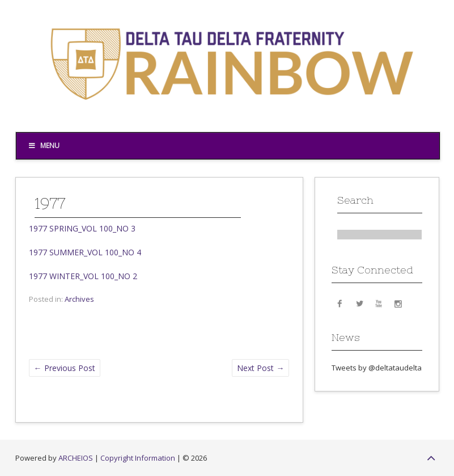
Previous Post (65, 368)
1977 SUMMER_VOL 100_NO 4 (85, 252)
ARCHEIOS (76, 458)
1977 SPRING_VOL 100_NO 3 (82, 228)
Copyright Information (138, 458)
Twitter (359, 303)
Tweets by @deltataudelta (377, 368)
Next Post (260, 368)
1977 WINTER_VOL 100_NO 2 (83, 276)
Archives (79, 299)
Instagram (398, 303)
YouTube (379, 303)
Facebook (340, 303)
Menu (44, 146)
